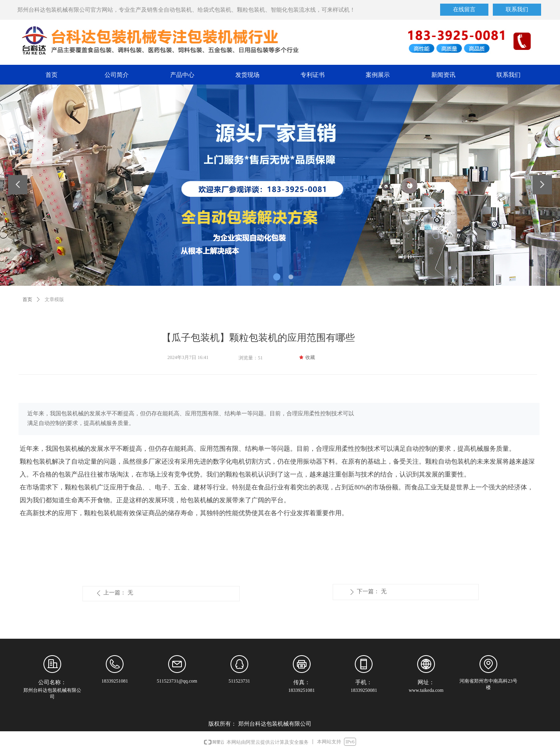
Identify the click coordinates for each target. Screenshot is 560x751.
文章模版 (54, 299)
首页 (27, 299)
